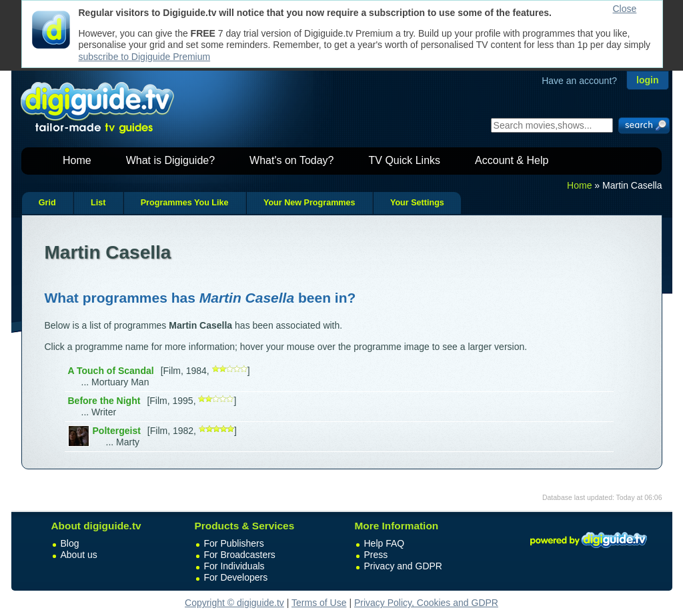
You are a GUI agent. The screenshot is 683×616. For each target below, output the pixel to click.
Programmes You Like (185, 203)
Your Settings (417, 203)
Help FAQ (385, 543)
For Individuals (234, 566)
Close (625, 9)
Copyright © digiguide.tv (234, 603)
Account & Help (512, 160)
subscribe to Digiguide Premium (145, 57)
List (98, 203)
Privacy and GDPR (403, 566)
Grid (47, 203)
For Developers (236, 577)
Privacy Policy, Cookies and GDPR (426, 603)
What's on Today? (291, 160)
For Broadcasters (240, 555)
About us (79, 555)
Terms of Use (319, 603)
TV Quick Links (404, 160)
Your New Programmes (309, 203)
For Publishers (234, 543)
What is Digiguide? (170, 160)
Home (77, 160)
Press (376, 555)
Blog (70, 543)
